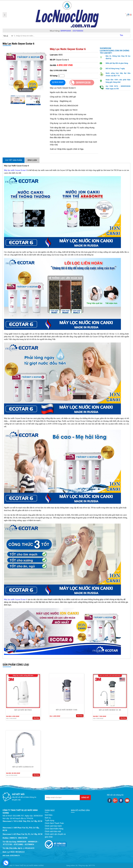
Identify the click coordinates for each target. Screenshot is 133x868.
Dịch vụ (48, 818)
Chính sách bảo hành (53, 826)
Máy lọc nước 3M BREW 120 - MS (110, 704)
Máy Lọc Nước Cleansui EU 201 (23, 761)
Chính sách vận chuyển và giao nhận (55, 835)
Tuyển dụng (49, 820)
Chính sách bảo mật (53, 831)
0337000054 (78, 31)
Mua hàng (30, 709)
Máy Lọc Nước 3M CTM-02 (23, 704)
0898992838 (66, 31)
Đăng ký (85, 798)
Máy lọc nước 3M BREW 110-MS (66, 704)
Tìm (121, 35)
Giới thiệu (49, 815)
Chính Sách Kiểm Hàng (54, 829)
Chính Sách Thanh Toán (54, 823)
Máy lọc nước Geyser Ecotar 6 (15, 170)
